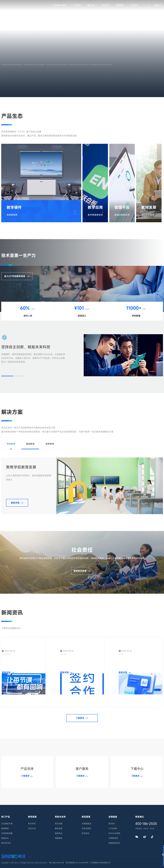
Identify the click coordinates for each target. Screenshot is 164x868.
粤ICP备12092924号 (57, 863)
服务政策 (59, 828)
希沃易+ (112, 824)
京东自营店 (86, 828)
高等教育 (50, 444)
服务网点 (59, 833)
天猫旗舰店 (86, 824)
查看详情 (65, 211)
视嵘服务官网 (114, 843)
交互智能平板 (7, 824)
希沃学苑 (32, 824)
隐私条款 (57, 856)
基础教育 (30, 444)
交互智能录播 (7, 833)
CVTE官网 (113, 828)
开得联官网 (113, 838)
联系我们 (33, 856)
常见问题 (59, 824)
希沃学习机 (6, 843)
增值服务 (59, 838)
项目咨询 (85, 833)
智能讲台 (5, 838)
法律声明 (45, 856)
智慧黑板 (5, 828)
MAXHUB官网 (114, 833)
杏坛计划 (32, 828)
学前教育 (11, 444)
